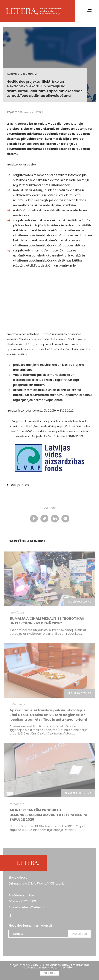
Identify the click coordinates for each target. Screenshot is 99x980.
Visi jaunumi (29, 74)
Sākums (12, 74)
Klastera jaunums (78, 793)
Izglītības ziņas (80, 602)
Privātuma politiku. (61, 968)
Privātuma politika (22, 895)
